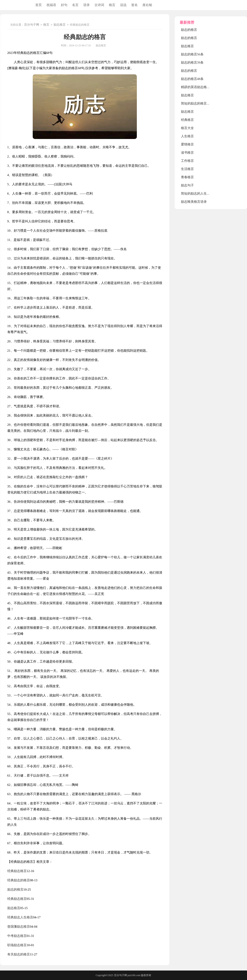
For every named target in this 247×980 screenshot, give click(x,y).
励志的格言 (15, 889)
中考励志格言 (17, 936)
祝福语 (51, 5)
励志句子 (187, 185)
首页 (39, 5)
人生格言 (187, 136)
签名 (134, 5)
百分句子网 (32, 25)
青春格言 (187, 177)
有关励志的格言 (19, 954)
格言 (112, 5)
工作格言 (187, 161)
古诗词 (99, 5)
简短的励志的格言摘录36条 (200, 103)
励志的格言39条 (192, 62)
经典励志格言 (17, 871)
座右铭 (147, 5)
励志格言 (60, 25)
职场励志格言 (17, 945)
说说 (123, 5)
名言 (75, 5)
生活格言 (187, 169)
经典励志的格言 (19, 880)
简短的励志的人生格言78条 (200, 194)
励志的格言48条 (192, 79)
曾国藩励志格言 (19, 927)
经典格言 (187, 120)
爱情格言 (187, 144)
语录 (86, 5)
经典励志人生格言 (20, 917)
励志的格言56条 (192, 54)
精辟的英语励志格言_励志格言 (203, 87)
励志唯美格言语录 (194, 202)
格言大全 (187, 128)
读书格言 (187, 153)
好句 (64, 5)
